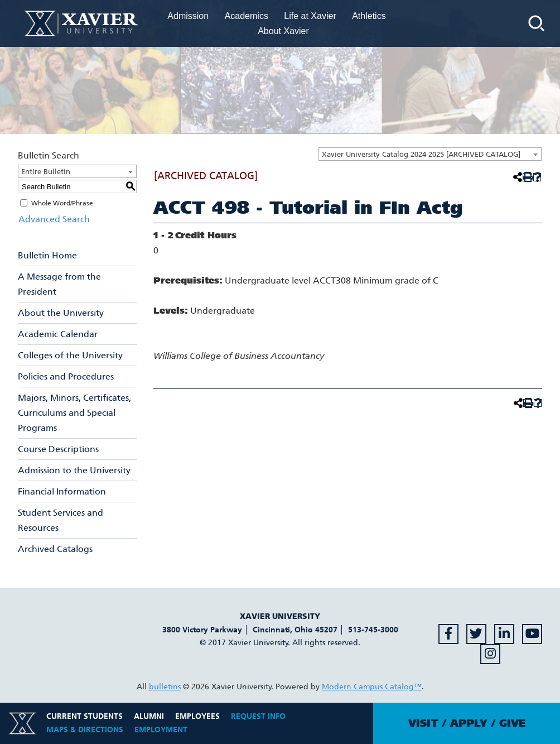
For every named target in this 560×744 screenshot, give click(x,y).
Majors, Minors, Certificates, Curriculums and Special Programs (74, 413)
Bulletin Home (47, 255)
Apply (469, 723)
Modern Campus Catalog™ (372, 687)
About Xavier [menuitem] (283, 31)
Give (512, 723)
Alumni (149, 716)
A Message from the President (59, 284)
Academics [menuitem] (247, 16)
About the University (61, 313)
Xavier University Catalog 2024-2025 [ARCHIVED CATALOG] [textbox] (421, 154)
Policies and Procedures (66, 376)
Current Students (85, 716)
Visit (423, 723)
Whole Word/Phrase (62, 203)
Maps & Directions (85, 730)
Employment (161, 730)
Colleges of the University (70, 355)
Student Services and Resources (61, 520)
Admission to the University (74, 470)
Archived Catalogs (55, 549)
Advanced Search (54, 219)
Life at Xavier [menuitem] (310, 16)
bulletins (165, 687)
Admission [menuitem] (188, 16)
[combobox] (430, 154)
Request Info (258, 716)
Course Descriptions (58, 449)
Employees (197, 716)
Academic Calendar (58, 334)
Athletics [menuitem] (369, 16)
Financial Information (62, 491)
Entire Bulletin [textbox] (46, 172)
